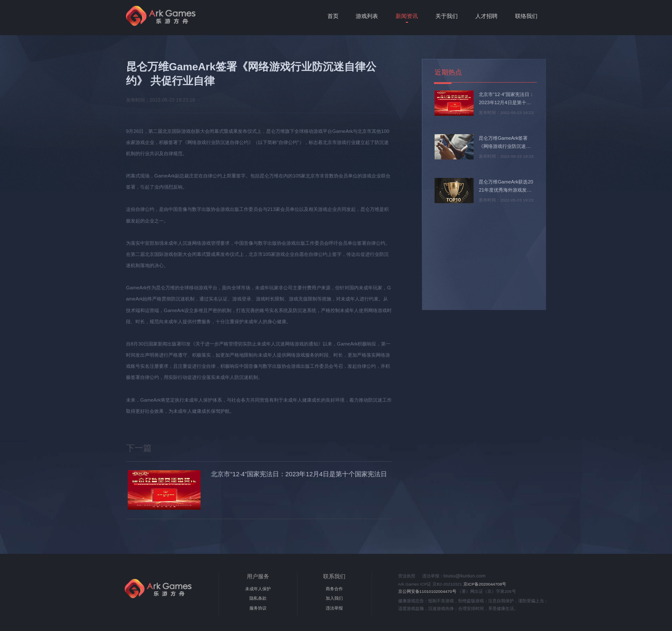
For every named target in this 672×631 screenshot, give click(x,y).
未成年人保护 (258, 589)
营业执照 (407, 576)
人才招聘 (486, 16)
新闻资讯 (407, 16)
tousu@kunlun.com (465, 576)
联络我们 (526, 16)
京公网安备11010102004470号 (427, 591)
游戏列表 (367, 16)
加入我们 (334, 598)
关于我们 (447, 16)
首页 (333, 16)
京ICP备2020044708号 (485, 584)
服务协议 (258, 608)
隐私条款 (258, 598)
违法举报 (334, 608)
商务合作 (334, 589)
